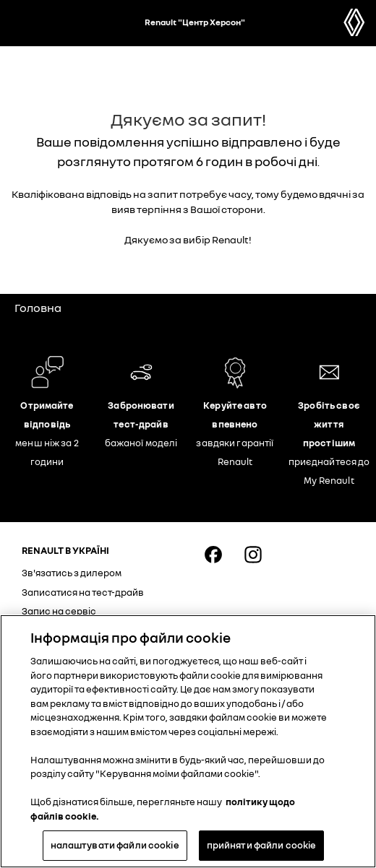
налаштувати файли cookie (115, 845)
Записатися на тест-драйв (83, 592)
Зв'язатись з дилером (72, 573)
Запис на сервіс (59, 611)
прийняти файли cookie (262, 845)
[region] (188, 741)
